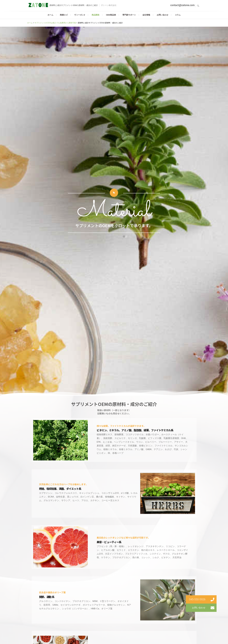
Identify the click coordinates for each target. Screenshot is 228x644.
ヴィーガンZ (80, 15)
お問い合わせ (162, 15)
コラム (178, 15)
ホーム (50, 15)
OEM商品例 (111, 15)
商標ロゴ (64, 15)
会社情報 (146, 15)
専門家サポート (129, 15)
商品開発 (96, 15)
